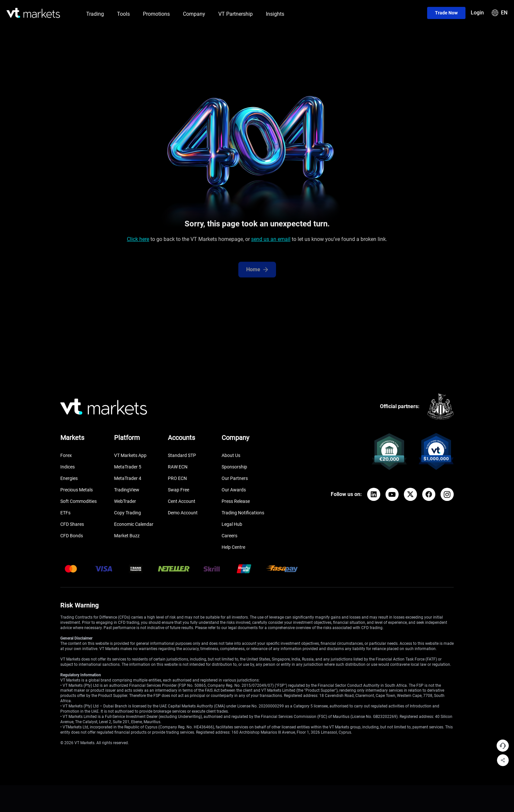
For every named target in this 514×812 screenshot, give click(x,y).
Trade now (446, 13)
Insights (275, 14)
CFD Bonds (72, 536)
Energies (69, 478)
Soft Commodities (79, 501)
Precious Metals (77, 490)
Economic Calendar (134, 524)
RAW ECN (178, 467)
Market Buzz (127, 536)
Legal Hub (232, 524)
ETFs (65, 513)
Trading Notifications (243, 513)
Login (477, 13)
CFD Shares (72, 524)
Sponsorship (234, 467)
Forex (66, 455)
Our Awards (234, 490)
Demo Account (183, 513)
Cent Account (182, 501)
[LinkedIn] (374, 494)
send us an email (271, 241)
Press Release (236, 501)
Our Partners (235, 478)
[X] (410, 494)
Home (257, 276)
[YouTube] (392, 494)
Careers (229, 536)
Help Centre (233, 547)
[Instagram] (447, 494)
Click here (138, 241)
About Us (231, 455)
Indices (68, 467)
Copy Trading (128, 513)
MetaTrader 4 (128, 478)
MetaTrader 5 (128, 467)
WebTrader (125, 501)
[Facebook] (429, 494)
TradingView (127, 490)
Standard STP (182, 455)
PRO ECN (177, 478)
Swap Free (178, 490)
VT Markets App (130, 455)
